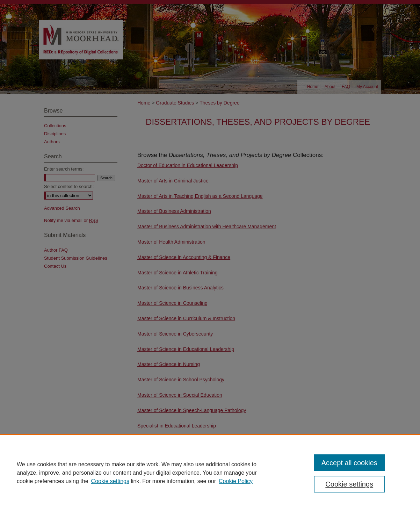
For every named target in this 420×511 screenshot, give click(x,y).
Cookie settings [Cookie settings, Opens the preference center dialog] (349, 484)
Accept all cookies (349, 463)
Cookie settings (110, 481)
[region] (210, 473)
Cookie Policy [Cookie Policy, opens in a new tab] (236, 481)
